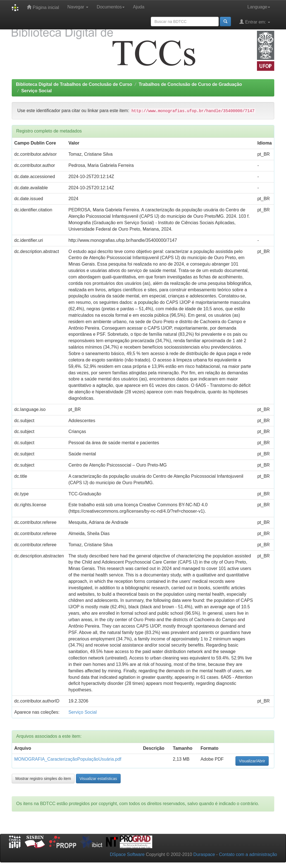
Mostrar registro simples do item (43, 779)
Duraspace (204, 854)
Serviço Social (36, 91)
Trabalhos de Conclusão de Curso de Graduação (190, 84)
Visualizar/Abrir (252, 761)
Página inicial (43, 7)
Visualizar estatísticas (98, 779)
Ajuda (139, 7)
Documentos (111, 7)
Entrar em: (255, 22)
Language (259, 7)
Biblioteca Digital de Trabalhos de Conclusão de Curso (74, 84)
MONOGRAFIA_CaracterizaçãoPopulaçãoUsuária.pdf (68, 759)
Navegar (78, 7)
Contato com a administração (248, 854)
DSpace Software (127, 854)
